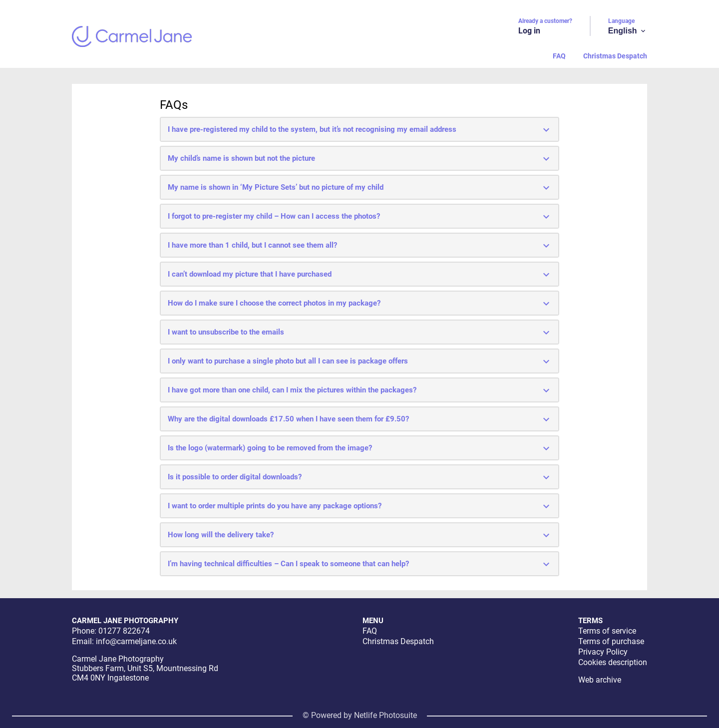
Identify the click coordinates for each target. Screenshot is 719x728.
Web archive (600, 680)
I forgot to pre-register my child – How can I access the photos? (360, 217)
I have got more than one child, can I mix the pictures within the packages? (360, 390)
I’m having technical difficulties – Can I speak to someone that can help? (360, 564)
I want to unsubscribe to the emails (360, 333)
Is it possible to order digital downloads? (360, 477)
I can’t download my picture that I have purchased (360, 275)
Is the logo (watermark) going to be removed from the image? (360, 448)
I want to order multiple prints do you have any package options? (360, 506)
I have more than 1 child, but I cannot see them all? (360, 246)
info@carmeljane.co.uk (136, 641)
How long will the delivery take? (360, 535)
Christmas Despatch (615, 56)
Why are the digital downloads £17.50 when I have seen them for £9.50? (360, 419)
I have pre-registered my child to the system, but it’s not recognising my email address (360, 130)
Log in (529, 31)
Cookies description (613, 662)
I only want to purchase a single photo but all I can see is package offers (360, 362)
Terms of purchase (611, 641)
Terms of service (607, 631)
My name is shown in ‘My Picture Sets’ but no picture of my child (360, 188)
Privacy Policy (603, 652)
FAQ (559, 56)
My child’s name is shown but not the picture (360, 159)
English (628, 31)
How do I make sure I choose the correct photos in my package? (360, 304)
